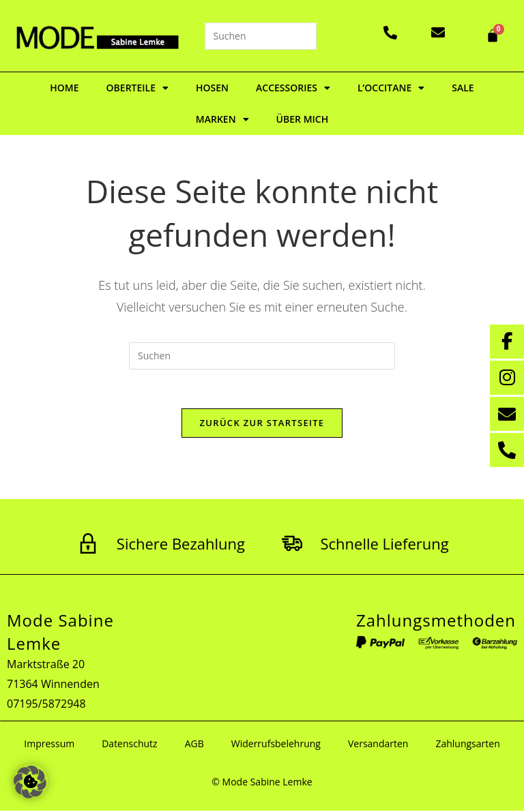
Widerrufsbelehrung (276, 745)
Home (64, 88)
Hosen (212, 88)
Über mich (303, 119)
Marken (222, 119)
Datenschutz (129, 745)
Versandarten (378, 745)
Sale (463, 88)
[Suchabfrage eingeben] (261, 36)
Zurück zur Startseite (262, 425)
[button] (30, 782)
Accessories (293, 88)
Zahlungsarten (467, 745)
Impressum (49, 745)
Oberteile (137, 88)
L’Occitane (391, 88)
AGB (194, 745)
